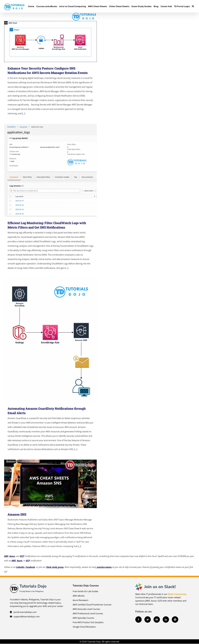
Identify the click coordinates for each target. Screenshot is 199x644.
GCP (22, 556)
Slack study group (55, 567)
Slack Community (177, 594)
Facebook (30, 567)
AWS (6, 556)
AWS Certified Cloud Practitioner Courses (92, 605)
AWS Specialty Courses (83, 618)
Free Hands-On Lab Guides (85, 591)
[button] (193, 6)
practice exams (104, 567)
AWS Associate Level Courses (86, 609)
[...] (23, 113)
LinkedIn (20, 567)
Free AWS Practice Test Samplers (88, 622)
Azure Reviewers (80, 600)
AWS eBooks (79, 596)
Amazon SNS (17, 514)
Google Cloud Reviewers (84, 627)
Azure (12, 556)
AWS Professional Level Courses (88, 613)
